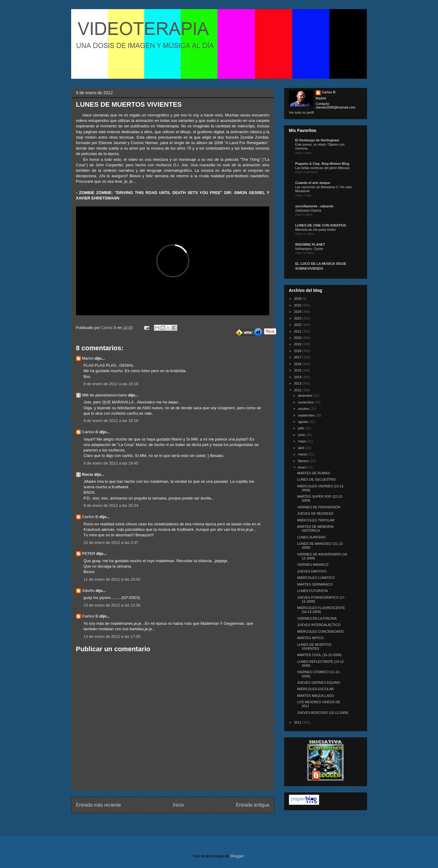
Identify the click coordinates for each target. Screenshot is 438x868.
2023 (298, 318)
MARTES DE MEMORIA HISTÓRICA (315, 529)
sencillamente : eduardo (315, 206)
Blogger (237, 856)
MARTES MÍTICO (310, 638)
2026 (298, 299)
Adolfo (88, 591)
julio (302, 428)
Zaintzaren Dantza (308, 211)
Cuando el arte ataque (313, 183)
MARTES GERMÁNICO (315, 584)
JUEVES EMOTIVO (312, 571)
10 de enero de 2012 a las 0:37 (111, 543)
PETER (89, 553)
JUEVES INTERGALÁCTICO (319, 625)
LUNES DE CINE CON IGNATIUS (321, 225)
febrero (304, 461)
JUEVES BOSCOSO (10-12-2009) (323, 713)
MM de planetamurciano (105, 395)
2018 (298, 351)
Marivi (88, 358)
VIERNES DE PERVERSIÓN (319, 507)
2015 (298, 370)
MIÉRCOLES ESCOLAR (315, 689)
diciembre (306, 396)
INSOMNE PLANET (310, 244)
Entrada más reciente (99, 805)
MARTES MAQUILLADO (316, 696)
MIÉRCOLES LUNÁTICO (316, 578)
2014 (298, 377)
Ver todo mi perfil (302, 112)
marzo (303, 454)
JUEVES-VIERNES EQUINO (319, 683)
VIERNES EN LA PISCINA (317, 618)
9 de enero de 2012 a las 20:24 (111, 505)
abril (302, 448)
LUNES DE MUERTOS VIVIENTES (314, 647)
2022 (298, 325)
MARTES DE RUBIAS (314, 473)
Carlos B (109, 328)
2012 (298, 390)
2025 (298, 305)
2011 (298, 722)
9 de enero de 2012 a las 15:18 (111, 384)
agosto (304, 422)
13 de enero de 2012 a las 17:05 (112, 636)
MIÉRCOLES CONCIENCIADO (320, 631)
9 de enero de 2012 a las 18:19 (111, 421)
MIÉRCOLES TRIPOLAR (316, 520)
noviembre (306, 402)
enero (303, 467)
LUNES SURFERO (311, 537)
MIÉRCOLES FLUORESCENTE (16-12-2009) (321, 610)
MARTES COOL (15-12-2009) (319, 655)
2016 (298, 364)
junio (302, 435)
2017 (298, 357)
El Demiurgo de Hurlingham (317, 140)
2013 (298, 383)
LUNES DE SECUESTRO (316, 479)
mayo (303, 441)
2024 (298, 312)
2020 (298, 338)
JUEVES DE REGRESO (315, 514)
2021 (298, 331)
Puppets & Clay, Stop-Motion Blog (322, 164)
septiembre (307, 415)
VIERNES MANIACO (313, 565)
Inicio (178, 805)
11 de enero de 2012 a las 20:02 (112, 579)
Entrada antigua (252, 805)
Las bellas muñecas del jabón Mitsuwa (323, 168)
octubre (304, 409)
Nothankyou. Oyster (309, 249)
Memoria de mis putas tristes (316, 230)
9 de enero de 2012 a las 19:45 (111, 463)
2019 (298, 344)
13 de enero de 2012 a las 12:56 (112, 605)
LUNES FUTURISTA (313, 591)
